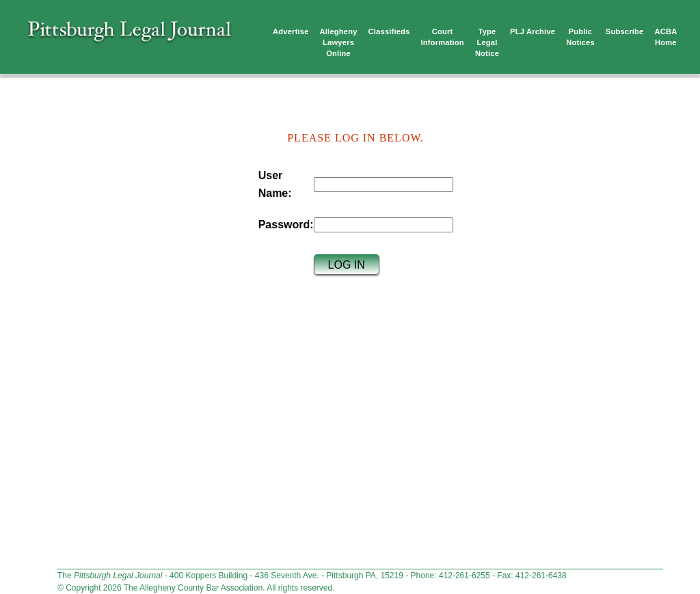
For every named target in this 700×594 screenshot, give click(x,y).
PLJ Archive (533, 31)
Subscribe (625, 31)
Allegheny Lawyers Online (339, 42)
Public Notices (580, 37)
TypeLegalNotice (487, 42)
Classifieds (389, 31)
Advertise (291, 31)
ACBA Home (665, 37)
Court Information (443, 37)
